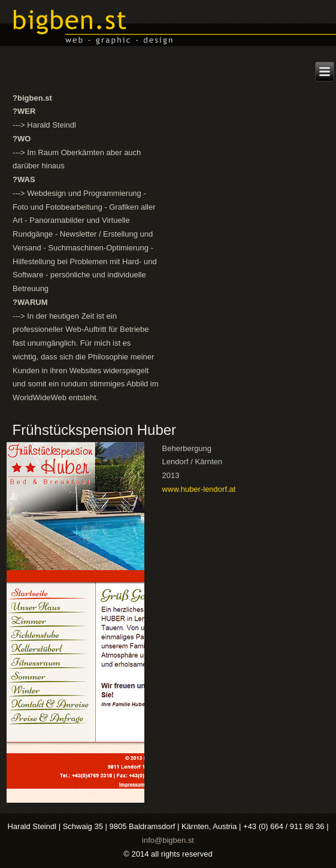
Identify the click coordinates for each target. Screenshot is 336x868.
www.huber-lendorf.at (199, 489)
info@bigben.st (168, 840)
